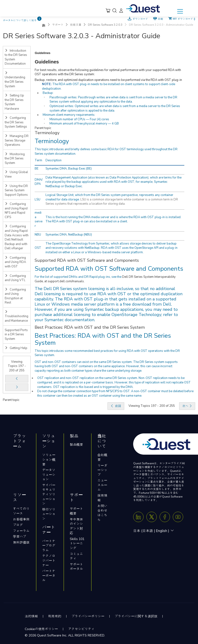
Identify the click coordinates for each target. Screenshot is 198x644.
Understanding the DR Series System (15, 80)
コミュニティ (76, 556)
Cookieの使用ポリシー (41, 629)
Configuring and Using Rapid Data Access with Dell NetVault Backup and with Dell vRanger (17, 237)
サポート (58, 25)
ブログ (18, 525)
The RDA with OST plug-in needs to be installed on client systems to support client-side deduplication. (109, 86)
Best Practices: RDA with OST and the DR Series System (103, 339)
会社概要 (102, 457)
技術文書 (76, 25)
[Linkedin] (138, 517)
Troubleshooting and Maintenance (16, 316)
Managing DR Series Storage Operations (17, 140)
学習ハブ (20, 537)
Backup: (48, 93)
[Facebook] (165, 517)
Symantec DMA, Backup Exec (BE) (69, 169)
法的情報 (31, 616)
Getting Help (16, 348)
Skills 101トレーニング (77, 544)
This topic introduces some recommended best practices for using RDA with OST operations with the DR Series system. (107, 353)
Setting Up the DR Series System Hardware (14, 102)
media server (39, 219)
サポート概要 (76, 511)
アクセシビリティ (81, 629)
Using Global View (16, 174)
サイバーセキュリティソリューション (49, 494)
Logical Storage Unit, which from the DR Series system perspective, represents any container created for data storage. (109, 197)
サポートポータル (76, 567)
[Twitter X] (152, 517)
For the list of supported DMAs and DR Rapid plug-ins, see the (78, 277)
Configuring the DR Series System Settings (16, 122)
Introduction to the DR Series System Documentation (16, 57)
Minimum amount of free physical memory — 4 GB (84, 124)
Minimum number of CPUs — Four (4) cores (79, 119)
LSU (37, 199)
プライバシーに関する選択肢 (136, 616)
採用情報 (102, 498)
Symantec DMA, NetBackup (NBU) (69, 235)
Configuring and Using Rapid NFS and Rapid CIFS (16, 211)
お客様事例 (21, 519)
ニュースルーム (102, 485)
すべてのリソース (21, 511)
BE (37, 169)
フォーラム (21, 531)
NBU (38, 235)
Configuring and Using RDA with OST (15, 262)
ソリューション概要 (49, 460)
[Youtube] (178, 517)
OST (38, 248)
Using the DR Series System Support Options (16, 190)
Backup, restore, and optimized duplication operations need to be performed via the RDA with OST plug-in (108, 80)
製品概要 (76, 445)
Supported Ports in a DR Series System (16, 334)
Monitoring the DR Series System (15, 159)
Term (38, 160)
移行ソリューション (49, 514)
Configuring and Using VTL (15, 278)
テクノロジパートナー (49, 561)
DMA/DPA (39, 182)
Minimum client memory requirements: (69, 115)
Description (54, 160)
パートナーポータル (49, 576)
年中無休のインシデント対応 (76, 526)
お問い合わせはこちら (102, 513)
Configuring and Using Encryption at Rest (15, 296)
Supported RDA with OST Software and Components (109, 269)
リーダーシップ (102, 470)
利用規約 (55, 616)
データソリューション (49, 475)
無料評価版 (21, 542)
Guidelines (47, 62)
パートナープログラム (49, 546)
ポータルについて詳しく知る (20, 20)
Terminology (52, 141)
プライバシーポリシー (88, 616)
